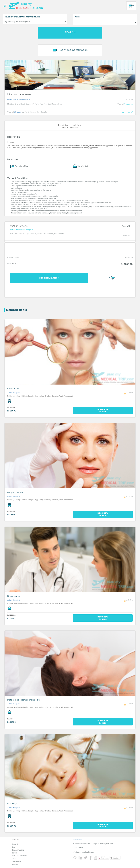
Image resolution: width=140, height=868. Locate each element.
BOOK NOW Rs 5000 (103, 618)
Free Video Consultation (70, 50)
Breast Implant (14, 596)
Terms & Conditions (70, 128)
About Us (15, 844)
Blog (13, 847)
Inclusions (77, 125)
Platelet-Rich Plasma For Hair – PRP (24, 700)
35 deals (18, 112)
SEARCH (70, 33)
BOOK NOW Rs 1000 (103, 722)
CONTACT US (78, 840)
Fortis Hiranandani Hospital (19, 100)
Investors (15, 865)
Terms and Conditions (20, 856)
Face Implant (13, 389)
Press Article (16, 862)
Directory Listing (18, 850)
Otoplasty (12, 804)
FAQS (14, 859)
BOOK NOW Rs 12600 (49, 278)
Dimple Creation (15, 492)
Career (14, 853)
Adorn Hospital (14, 393)
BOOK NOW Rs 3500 (103, 411)
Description (63, 125)
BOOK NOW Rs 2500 (103, 514)
